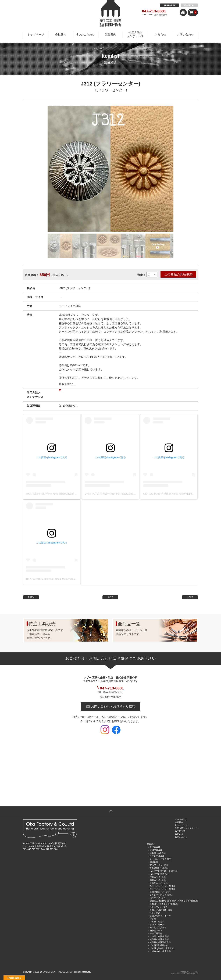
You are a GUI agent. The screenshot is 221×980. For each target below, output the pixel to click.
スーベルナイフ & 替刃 (160, 859)
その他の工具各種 (158, 928)
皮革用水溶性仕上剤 (159, 939)
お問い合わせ (185, 35)
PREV (31, 597)
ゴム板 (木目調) (157, 922)
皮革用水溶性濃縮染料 (160, 942)
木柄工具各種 (156, 850)
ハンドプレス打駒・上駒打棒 (163, 871)
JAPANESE (170, 5)
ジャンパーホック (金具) (161, 895)
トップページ (36, 35)
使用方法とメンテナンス (136, 34)
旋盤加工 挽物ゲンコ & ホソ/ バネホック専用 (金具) (174, 901)
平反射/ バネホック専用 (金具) (164, 904)
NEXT (190, 597)
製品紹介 (151, 844)
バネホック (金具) (158, 898)
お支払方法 (180, 831)
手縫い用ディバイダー (160, 916)
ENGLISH (189, 5)
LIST (110, 597)
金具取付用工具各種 (159, 868)
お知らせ (161, 35)
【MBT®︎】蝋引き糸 (159, 945)
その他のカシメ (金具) (160, 892)
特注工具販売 (156, 933)
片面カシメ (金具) (158, 877)
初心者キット (156, 931)
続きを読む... (67, 384)
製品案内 (110, 35)
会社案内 (61, 35)
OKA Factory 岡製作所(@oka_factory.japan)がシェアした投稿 (60, 494)
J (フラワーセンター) (111, 90)
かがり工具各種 (157, 856)
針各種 (153, 919)
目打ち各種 (155, 847)
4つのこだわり (86, 35)
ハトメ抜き (155, 913)
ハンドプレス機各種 (159, 874)
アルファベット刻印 (159, 865)
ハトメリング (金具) (159, 907)
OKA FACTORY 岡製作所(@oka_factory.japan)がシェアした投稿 (120, 494)
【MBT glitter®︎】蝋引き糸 (162, 948)
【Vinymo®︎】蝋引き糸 (160, 951)
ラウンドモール (157, 925)
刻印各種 (154, 862)
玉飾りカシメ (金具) (159, 883)
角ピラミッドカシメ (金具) (162, 889)
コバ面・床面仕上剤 (159, 936)
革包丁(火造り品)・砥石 (161, 910)
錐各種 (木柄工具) (158, 853)
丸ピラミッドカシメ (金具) (162, 886)
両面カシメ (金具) (158, 880)
